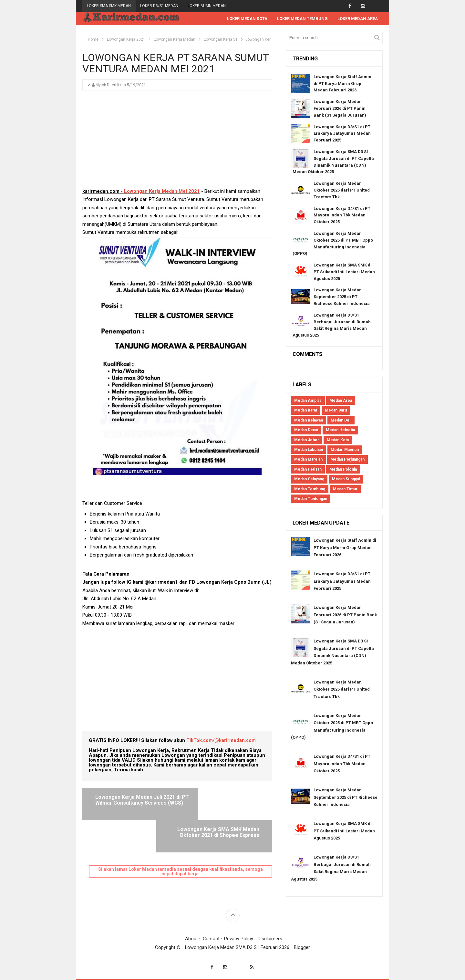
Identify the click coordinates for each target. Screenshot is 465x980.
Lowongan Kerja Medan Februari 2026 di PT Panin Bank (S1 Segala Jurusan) (340, 109)
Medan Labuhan (309, 450)
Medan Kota (338, 440)
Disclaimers (270, 939)
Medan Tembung (310, 489)
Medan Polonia (343, 470)
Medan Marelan (308, 460)
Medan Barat (306, 411)
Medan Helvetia (340, 430)
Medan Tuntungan (311, 499)
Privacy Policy (239, 939)
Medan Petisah (308, 470)
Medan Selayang (309, 479)
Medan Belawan (309, 421)
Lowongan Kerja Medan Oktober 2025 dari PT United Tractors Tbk (342, 190)
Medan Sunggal (346, 479)
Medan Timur (345, 489)
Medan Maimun (345, 450)
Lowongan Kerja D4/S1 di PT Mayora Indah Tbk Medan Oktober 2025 (342, 216)
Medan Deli (341, 421)
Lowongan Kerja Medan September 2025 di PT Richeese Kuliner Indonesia (342, 297)
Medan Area (341, 401)
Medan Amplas (308, 401)
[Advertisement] (177, 142)
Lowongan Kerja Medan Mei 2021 (162, 192)
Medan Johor (307, 440)
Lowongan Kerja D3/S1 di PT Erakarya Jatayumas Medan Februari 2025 (342, 134)
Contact (211, 939)
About (191, 939)
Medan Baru (336, 411)
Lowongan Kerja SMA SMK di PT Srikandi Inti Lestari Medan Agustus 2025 (344, 272)
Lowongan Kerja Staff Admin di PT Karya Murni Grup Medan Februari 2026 (342, 84)
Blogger (302, 947)
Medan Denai (306, 430)
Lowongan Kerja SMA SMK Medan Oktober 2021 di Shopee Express (221, 803)
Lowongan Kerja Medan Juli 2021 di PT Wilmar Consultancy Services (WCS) (133, 803)
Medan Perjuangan (347, 460)
